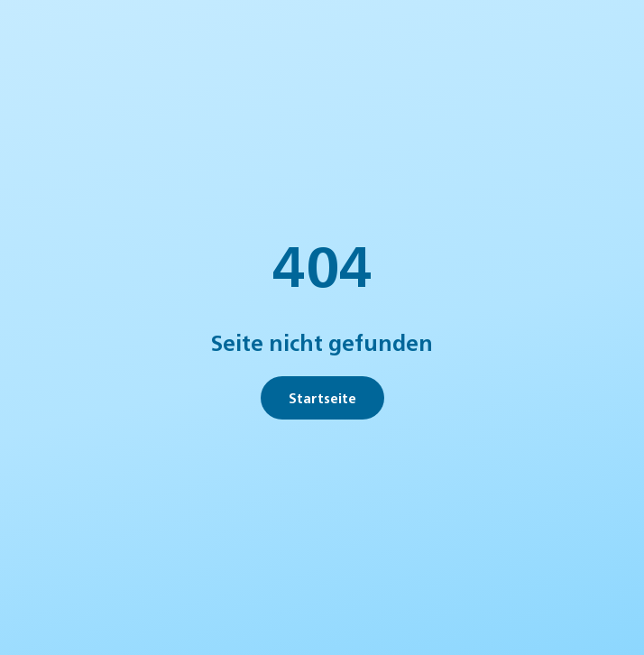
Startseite (322, 397)
